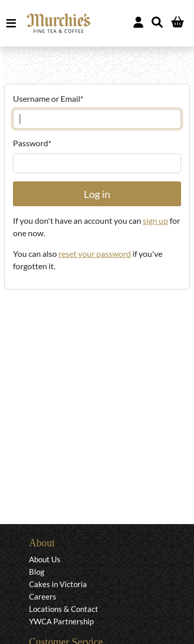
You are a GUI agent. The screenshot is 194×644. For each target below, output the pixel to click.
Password (32, 143)
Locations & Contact (64, 609)
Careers (43, 596)
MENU (13, 23)
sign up (155, 220)
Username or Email (48, 98)
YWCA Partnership (61, 621)
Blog (37, 572)
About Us (45, 559)
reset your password (95, 254)
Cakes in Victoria (58, 584)
